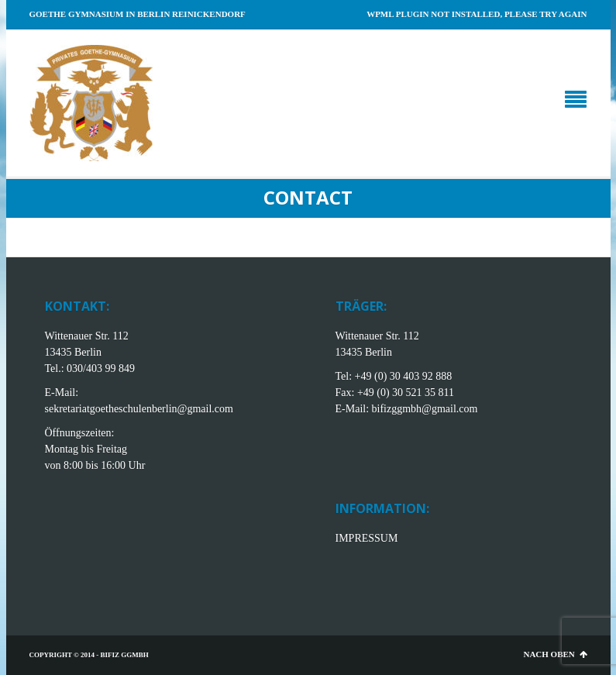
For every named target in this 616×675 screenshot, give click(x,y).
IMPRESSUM (367, 538)
